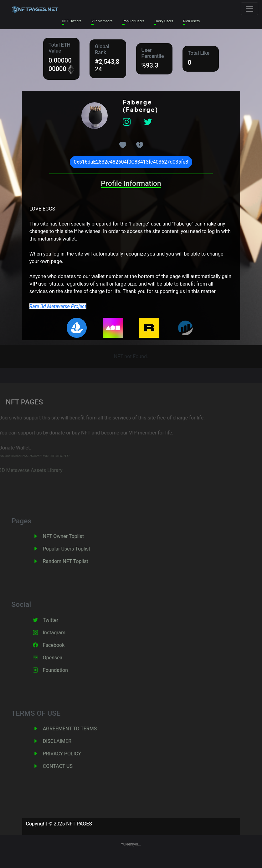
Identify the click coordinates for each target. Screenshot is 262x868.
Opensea (59, 658)
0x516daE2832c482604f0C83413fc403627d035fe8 (131, 162)
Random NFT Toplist (72, 561)
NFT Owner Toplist (70, 536)
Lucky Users (164, 21)
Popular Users (133, 21)
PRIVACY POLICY (69, 754)
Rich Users (191, 21)
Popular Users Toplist (73, 549)
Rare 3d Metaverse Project (58, 306)
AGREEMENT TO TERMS (76, 729)
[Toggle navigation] (249, 9)
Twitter (57, 620)
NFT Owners (72, 21)
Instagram (61, 633)
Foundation (62, 670)
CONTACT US (64, 766)
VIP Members (102, 21)
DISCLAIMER (64, 741)
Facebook (60, 645)
